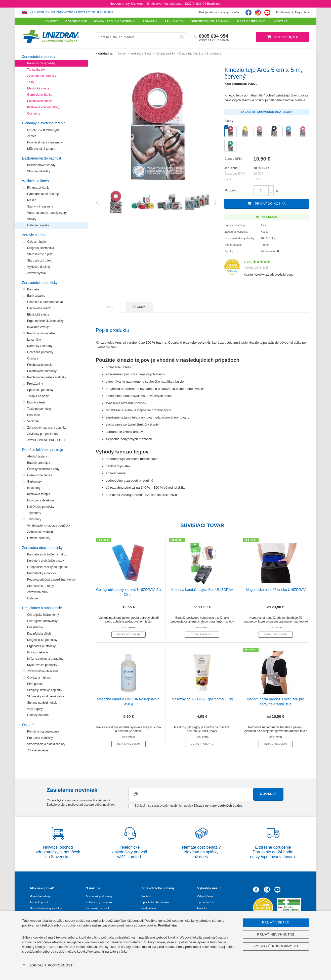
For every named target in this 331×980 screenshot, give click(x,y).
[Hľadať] (182, 37)
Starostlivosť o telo (40, 261)
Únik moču (34, 415)
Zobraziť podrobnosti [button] (48, 965)
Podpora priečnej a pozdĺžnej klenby (51, 580)
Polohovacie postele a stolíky (47, 377)
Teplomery (34, 513)
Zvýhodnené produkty (42, 76)
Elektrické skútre (38, 88)
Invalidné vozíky (38, 327)
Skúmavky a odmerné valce (46, 696)
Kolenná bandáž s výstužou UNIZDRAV (202, 590)
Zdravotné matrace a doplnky (47, 428)
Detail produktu (129, 634)
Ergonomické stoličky (41, 646)
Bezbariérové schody (41, 165)
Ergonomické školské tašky (45, 321)
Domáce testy (36, 402)
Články (139, 307)
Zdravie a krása (34, 235)
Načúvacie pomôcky (41, 507)
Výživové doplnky (39, 267)
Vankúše (33, 421)
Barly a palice (36, 296)
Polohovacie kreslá (40, 101)
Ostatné (32, 598)
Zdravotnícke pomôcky (40, 283)
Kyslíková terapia (39, 494)
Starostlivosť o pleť (40, 254)
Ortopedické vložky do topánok (48, 567)
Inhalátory (34, 488)
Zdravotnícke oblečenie (43, 671)
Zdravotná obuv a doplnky (42, 548)
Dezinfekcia (35, 627)
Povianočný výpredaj (41, 63)
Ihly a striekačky (38, 652)
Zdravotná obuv (38, 592)
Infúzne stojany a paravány (45, 659)
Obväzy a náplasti (39, 678)
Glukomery (34, 482)
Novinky (202, 908)
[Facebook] (249, 13)
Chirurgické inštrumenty (43, 615)
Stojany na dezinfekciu (42, 703)
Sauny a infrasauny (40, 207)
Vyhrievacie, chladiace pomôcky (49, 526)
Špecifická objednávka (155, 902)
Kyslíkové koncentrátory (43, 107)
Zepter (32, 136)
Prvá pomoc (35, 684)
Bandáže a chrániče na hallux (47, 554)
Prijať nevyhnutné (276, 934)
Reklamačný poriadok (99, 902)
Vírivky (32, 219)
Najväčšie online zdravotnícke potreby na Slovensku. (72, 12)
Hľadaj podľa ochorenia (115, 21)
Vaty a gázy (35, 709)
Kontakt (146, 896)
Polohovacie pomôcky (42, 371)
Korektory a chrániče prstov (46, 561)
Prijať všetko (276, 922)
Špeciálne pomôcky (40, 390)
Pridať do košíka (267, 203)
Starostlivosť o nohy (40, 586)
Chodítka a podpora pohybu (46, 302)
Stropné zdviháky (39, 171)
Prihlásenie (283, 12)
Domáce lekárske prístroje (43, 450)
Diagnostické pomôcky (42, 640)
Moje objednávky (40, 896)
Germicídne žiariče (40, 95)
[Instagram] (258, 13)
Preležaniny (35, 384)
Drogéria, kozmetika (41, 248)
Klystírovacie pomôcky (42, 665)
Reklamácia (149, 908)
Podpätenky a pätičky (42, 573)
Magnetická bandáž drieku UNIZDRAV (276, 590)
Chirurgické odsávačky (42, 621)
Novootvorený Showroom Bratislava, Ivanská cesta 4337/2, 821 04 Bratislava (165, 4)
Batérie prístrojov (39, 463)
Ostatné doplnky (38, 225)
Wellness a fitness (36, 181)
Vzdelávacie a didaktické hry (46, 744)
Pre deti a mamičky (40, 738)
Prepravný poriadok (97, 908)
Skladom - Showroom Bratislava (267, 112)
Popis (108, 307)
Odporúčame (205, 896)
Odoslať (268, 794)
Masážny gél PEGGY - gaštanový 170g (202, 699)
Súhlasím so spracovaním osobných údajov (185, 806)
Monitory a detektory (41, 500)
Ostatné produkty (39, 538)
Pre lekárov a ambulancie (42, 608)
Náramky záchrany (40, 346)
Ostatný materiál (38, 715)
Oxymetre (34, 114)
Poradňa (150, 21)
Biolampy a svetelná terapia (44, 123)
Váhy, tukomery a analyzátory (47, 213)
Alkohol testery (37, 456)
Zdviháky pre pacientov (43, 434)
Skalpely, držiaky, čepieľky (45, 690)
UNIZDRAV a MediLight (43, 130)
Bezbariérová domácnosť (42, 158)
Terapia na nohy (38, 396)
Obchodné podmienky (99, 896)
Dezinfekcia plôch (39, 634)
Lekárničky (34, 340)
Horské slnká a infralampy (45, 142)
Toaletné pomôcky (39, 409)
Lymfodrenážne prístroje (43, 194)
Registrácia (302, 12)
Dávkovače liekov (39, 308)
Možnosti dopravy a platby (46, 908)
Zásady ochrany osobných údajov (218, 806)
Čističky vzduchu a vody (43, 469)
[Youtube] (267, 13)
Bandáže (33, 289)
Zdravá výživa (36, 273)
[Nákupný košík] (282, 37)
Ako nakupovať (39, 902)
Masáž (32, 200)
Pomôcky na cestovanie (43, 732)
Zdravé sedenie (38, 750)
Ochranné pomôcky (40, 352)
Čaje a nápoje (36, 242)
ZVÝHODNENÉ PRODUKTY (46, 440)
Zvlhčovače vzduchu (41, 532)
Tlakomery (34, 519)
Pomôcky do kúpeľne (41, 333)
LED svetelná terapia (41, 149)
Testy (31, 82)
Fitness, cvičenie (38, 188)
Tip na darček (36, 70)
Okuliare (33, 358)
